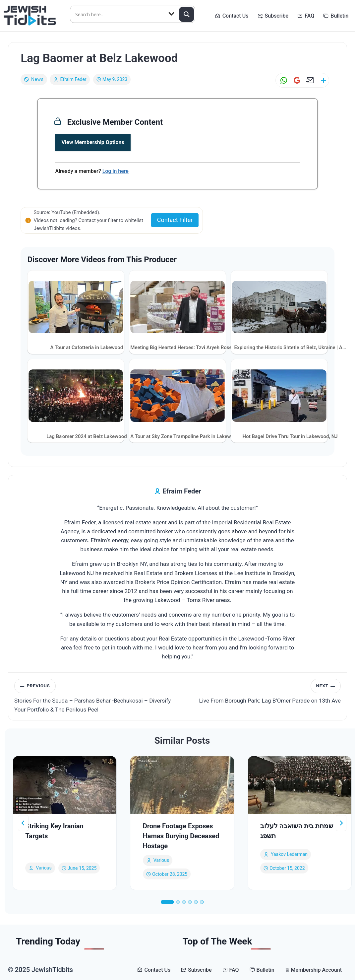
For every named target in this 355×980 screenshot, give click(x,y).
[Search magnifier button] (187, 14)
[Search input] (119, 14)
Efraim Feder (73, 79)
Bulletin (339, 16)
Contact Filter (175, 220)
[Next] (341, 823)
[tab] (167, 902)
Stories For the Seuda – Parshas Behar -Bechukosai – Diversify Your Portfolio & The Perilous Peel (93, 696)
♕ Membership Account (313, 970)
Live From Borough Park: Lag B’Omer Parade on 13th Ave (262, 691)
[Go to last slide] (23, 823)
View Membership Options (93, 142)
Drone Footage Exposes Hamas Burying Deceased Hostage (181, 836)
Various (44, 868)
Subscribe (277, 16)
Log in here (116, 171)
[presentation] (65, 785)
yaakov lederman (289, 854)
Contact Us (236, 16)
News (37, 79)
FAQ (309, 16)
